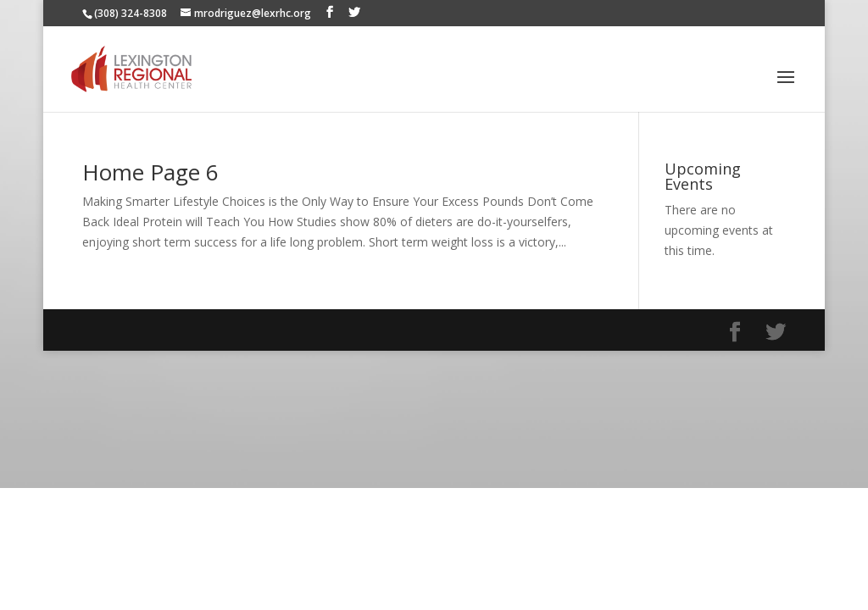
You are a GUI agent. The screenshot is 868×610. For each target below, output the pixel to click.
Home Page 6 (150, 172)
